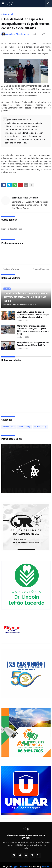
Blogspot (46, 866)
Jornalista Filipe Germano (25, 198)
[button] (3, 4)
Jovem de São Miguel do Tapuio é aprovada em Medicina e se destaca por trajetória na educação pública (33, 315)
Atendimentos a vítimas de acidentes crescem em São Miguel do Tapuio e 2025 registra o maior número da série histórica (33, 330)
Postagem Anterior (11, 269)
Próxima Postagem (41, 269)
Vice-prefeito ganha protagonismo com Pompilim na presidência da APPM (33, 344)
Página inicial (7, 14)
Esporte (9, 427)
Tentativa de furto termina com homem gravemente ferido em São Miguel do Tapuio (26, 297)
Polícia (25, 427)
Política (40, 427)
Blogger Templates (20, 866)
